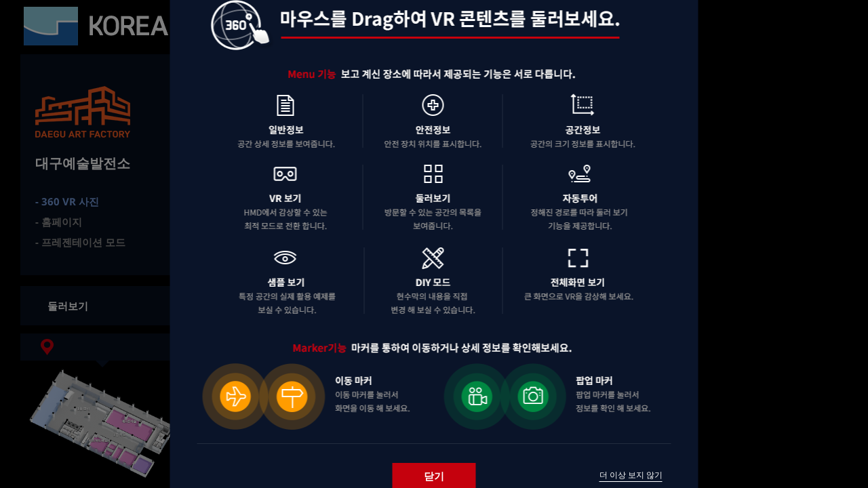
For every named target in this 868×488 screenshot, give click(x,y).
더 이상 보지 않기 (631, 475)
